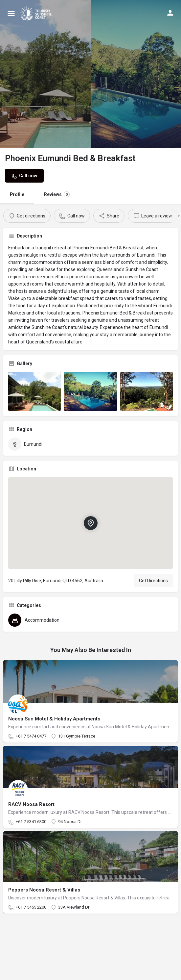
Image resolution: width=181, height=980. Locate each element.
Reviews (57, 194)
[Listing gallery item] (34, 391)
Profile (17, 194)
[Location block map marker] (91, 523)
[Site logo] (36, 13)
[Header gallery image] (45, 74)
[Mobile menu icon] (11, 13)
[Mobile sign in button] (170, 13)
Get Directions (153, 581)
